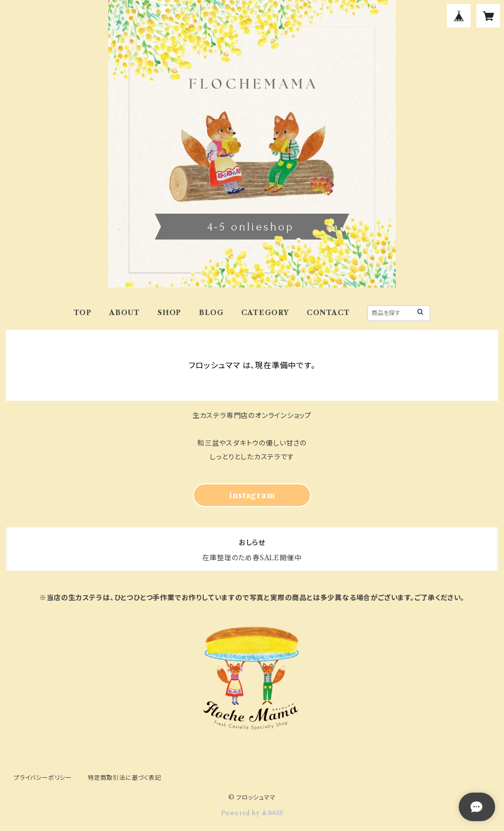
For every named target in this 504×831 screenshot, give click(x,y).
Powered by (252, 813)
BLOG (211, 313)
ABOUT (125, 313)
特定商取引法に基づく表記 (125, 778)
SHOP (169, 313)
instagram (252, 495)
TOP (83, 313)
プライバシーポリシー (43, 778)
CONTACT (328, 313)
